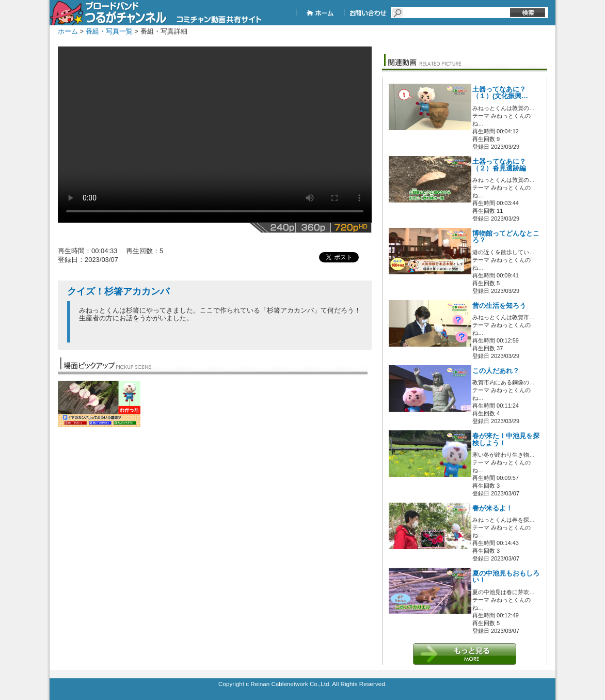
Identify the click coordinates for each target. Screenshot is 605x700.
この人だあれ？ (496, 371)
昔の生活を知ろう (499, 306)
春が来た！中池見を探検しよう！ (506, 439)
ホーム (68, 31)
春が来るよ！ (492, 508)
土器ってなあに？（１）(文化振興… (500, 93)
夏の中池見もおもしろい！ (506, 577)
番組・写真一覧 (109, 31)
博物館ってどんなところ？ (506, 237)
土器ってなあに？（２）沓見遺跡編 (499, 165)
